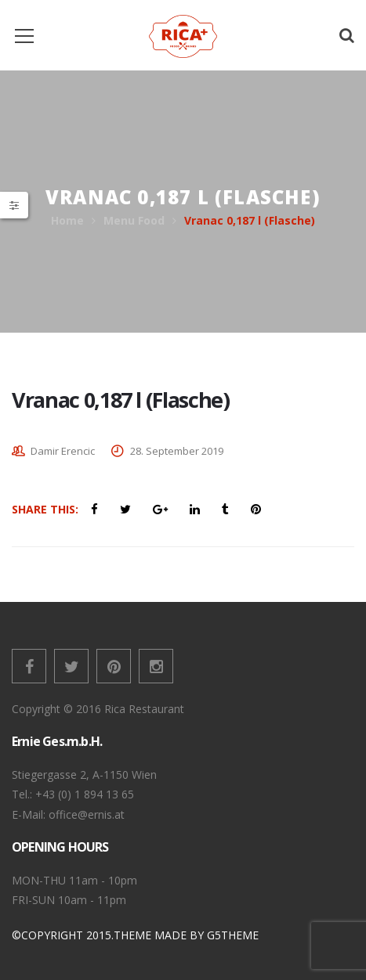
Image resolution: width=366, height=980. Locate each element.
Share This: (45, 509)
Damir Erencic (63, 451)
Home (67, 220)
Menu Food (134, 220)
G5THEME (233, 935)
